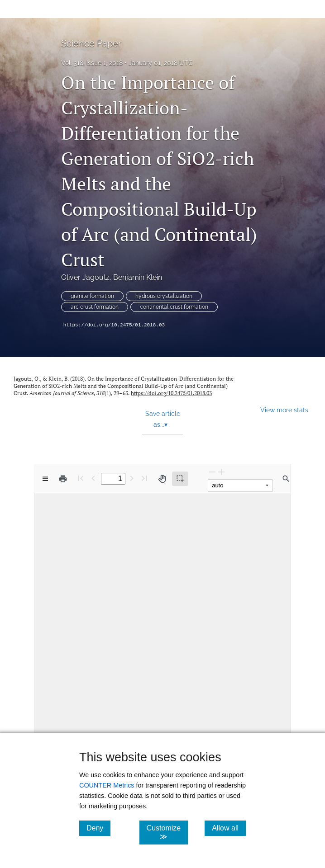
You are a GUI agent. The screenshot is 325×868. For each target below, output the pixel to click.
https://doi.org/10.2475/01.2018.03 (114, 325)
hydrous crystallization (164, 296)
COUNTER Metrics (107, 785)
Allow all (229, 828)
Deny (98, 828)
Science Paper (91, 43)
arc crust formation (95, 307)
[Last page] (144, 478)
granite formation (92, 296)
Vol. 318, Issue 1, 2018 (92, 63)
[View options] (45, 479)
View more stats (284, 410)
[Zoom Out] (212, 472)
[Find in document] (286, 479)
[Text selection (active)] (180, 479)
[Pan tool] (162, 479)
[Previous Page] (93, 478)
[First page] (81, 478)
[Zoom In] (221, 472)
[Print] (63, 479)
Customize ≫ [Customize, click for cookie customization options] (167, 832)
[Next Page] (132, 478)
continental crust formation (174, 307)
